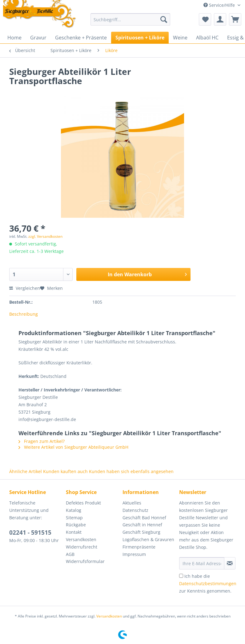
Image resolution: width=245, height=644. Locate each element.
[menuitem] (130, 22)
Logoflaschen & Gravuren (148, 539)
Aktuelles (132, 503)
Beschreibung (24, 314)
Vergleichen (25, 288)
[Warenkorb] (235, 19)
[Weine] (180, 38)
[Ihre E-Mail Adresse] (202, 563)
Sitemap (74, 518)
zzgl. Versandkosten (45, 236)
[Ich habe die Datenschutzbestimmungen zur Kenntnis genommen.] (181, 576)
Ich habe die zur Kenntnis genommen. (208, 583)
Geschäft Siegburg (141, 532)
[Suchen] (164, 19)
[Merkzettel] (205, 19)
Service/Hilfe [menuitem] (220, 5)
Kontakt (74, 532)
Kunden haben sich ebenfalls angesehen (131, 471)
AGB (70, 554)
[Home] (14, 38)
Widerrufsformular (85, 561)
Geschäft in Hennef (142, 525)
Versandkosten (81, 539)
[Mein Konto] (220, 19)
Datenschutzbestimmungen (208, 583)
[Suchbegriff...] (130, 19)
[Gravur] (38, 38)
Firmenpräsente (139, 547)
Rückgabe (76, 525)
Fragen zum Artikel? (42, 441)
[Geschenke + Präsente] (81, 38)
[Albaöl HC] (207, 38)
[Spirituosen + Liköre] (140, 38)
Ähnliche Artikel (26, 471)
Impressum (134, 554)
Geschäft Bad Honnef (144, 518)
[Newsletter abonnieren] (230, 563)
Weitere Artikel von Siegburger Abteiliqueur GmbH (73, 447)
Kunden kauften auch (65, 471)
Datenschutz (135, 510)
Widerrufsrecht (82, 547)
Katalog (74, 510)
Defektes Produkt (83, 503)
